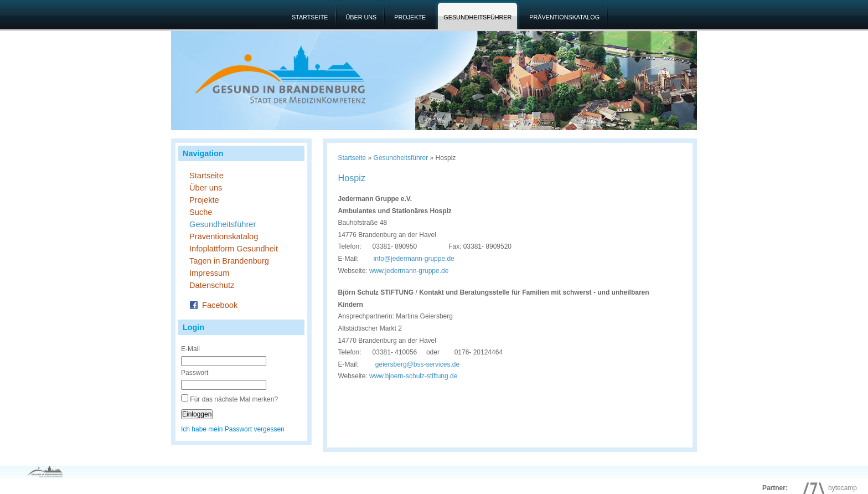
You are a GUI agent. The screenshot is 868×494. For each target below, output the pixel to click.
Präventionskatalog (564, 17)
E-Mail (190, 349)
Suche (201, 212)
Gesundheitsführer (477, 17)
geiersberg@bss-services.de (417, 364)
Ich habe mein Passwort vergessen (233, 429)
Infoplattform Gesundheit (234, 249)
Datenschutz (212, 285)
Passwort (195, 373)
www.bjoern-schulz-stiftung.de (413, 376)
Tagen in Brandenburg (229, 261)
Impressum (209, 273)
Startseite (310, 17)
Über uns (361, 17)
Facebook (213, 304)
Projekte (410, 17)
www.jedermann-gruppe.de (409, 271)
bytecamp (827, 488)
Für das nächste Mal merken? (234, 399)
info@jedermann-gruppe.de (414, 259)
